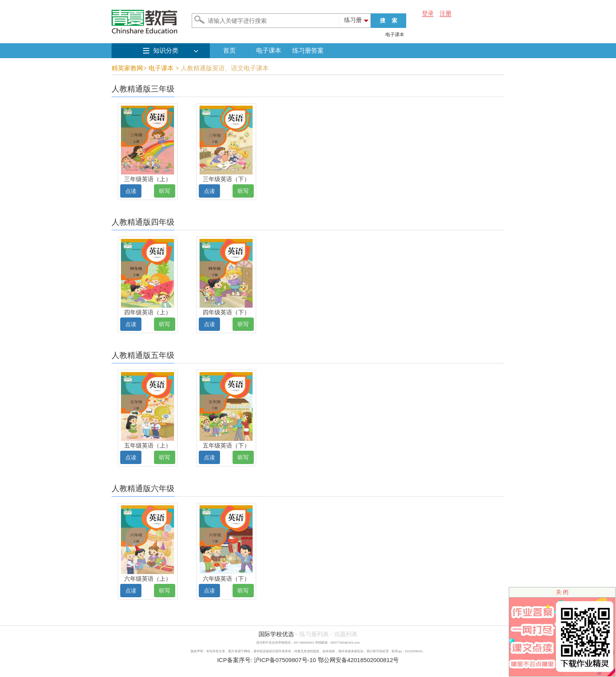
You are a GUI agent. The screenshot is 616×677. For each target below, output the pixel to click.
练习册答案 (308, 50)
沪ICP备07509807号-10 (285, 660)
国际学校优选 (276, 634)
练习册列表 (314, 634)
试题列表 (346, 634)
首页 (229, 50)
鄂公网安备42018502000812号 (358, 660)
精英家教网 (127, 68)
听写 (165, 191)
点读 (131, 191)
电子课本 (395, 35)
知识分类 (166, 50)
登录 (428, 13)
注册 (445, 13)
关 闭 (562, 592)
